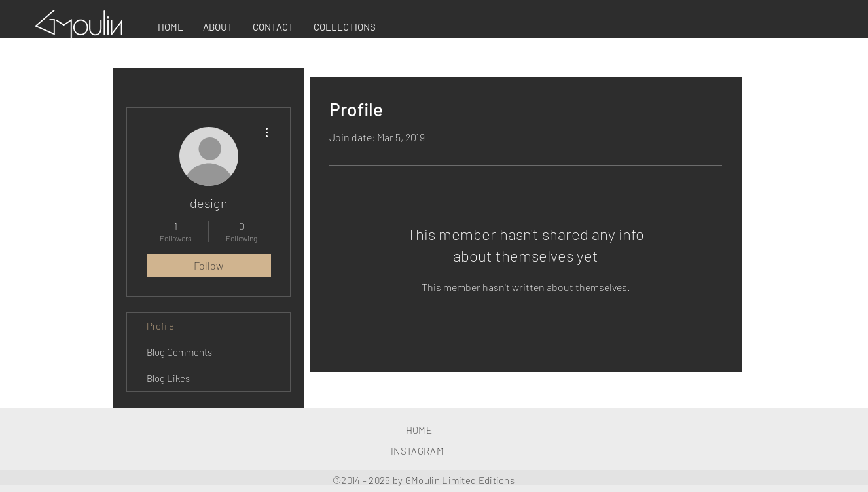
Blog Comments (179, 352)
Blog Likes (168, 378)
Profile (160, 326)
